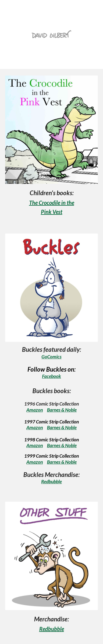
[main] (52, 202)
